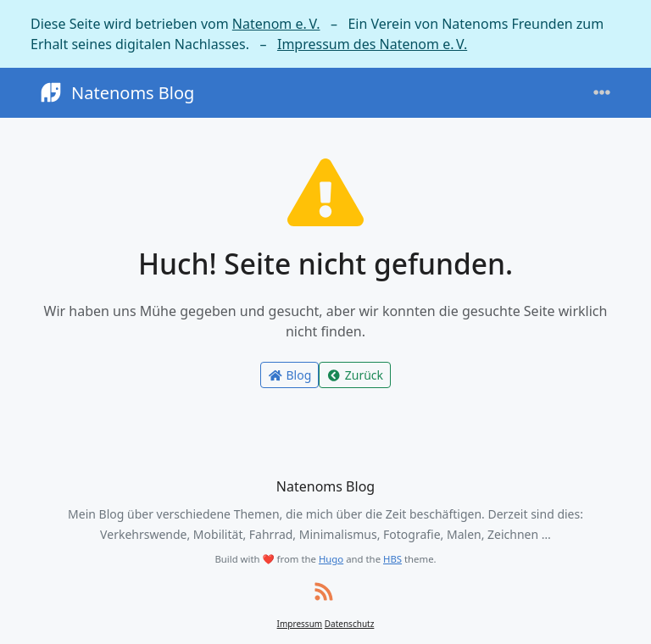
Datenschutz (350, 624)
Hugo (331, 559)
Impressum (300, 624)
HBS (392, 559)
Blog (289, 375)
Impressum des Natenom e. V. (372, 44)
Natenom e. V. (276, 24)
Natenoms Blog (116, 93)
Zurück (355, 375)
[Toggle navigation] (602, 93)
